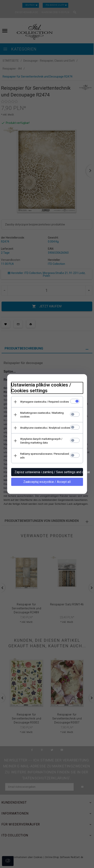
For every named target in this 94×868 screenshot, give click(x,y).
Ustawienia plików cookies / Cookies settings (41, 388)
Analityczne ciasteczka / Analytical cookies (45, 428)
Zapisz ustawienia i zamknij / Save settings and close (49, 472)
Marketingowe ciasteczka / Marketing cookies (42, 415)
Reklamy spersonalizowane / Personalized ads (45, 456)
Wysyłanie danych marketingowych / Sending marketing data (41, 441)
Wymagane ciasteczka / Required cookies (45, 402)
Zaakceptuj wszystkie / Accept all (47, 482)
